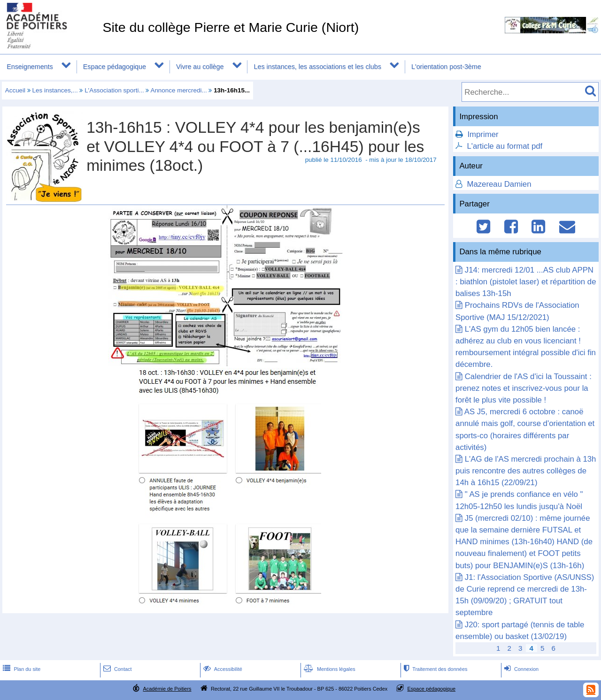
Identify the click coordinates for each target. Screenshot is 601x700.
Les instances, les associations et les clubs (318, 67)
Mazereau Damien (498, 184)
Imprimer (483, 134)
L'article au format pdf (505, 146)
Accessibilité (222, 669)
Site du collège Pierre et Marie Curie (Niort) (231, 27)
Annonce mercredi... (178, 90)
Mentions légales (329, 669)
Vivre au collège (200, 67)
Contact (117, 669)
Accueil (15, 90)
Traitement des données (435, 669)
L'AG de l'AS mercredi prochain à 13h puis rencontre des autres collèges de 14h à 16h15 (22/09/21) (526, 471)
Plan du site (21, 669)
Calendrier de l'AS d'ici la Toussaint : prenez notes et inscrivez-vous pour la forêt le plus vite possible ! (524, 388)
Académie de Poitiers (167, 689)
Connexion (520, 669)
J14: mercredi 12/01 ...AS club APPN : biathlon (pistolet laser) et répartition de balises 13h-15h (526, 282)
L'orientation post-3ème (446, 67)
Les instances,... (55, 90)
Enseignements (30, 67)
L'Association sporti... (114, 90)
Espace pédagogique (115, 67)
